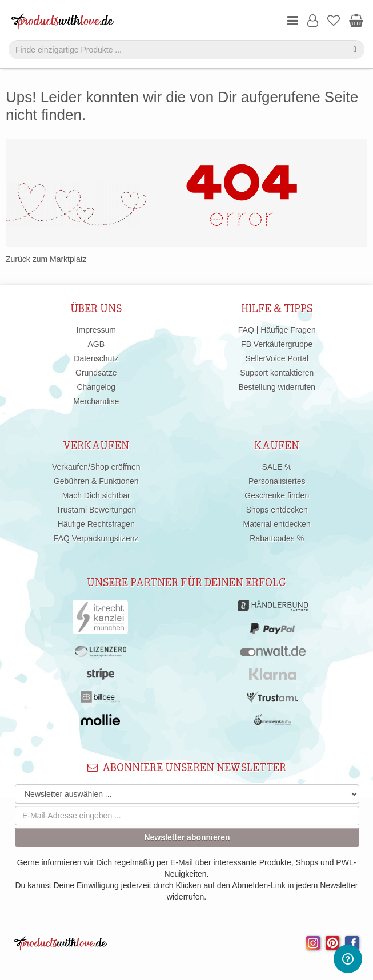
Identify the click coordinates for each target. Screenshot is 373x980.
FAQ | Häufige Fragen (277, 330)
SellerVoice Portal (277, 358)
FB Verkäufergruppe (277, 344)
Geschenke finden (277, 495)
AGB (96, 344)
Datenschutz (96, 358)
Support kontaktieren (277, 373)
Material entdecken (277, 524)
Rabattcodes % (277, 538)
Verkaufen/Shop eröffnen (96, 467)
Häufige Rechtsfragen (96, 524)
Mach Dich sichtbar (96, 495)
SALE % (277, 467)
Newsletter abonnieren (187, 837)
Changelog (96, 387)
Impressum (96, 330)
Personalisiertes (277, 481)
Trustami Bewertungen (96, 510)
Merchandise (96, 401)
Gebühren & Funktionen (96, 481)
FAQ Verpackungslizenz (96, 538)
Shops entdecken (277, 510)
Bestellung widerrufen (277, 387)
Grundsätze (96, 373)
